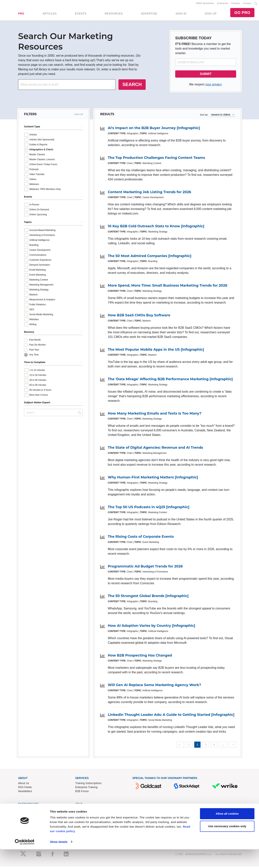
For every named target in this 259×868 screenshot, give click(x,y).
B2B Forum (82, 793)
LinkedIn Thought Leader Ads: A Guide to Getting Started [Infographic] (171, 716)
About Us (24, 785)
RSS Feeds (25, 789)
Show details (59, 860)
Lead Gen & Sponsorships (34, 810)
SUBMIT (206, 75)
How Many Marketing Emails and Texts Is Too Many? (155, 415)
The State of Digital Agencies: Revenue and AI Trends (155, 449)
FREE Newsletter (205, 4)
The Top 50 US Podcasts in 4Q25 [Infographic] (149, 508)
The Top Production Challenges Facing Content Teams (156, 159)
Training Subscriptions (88, 785)
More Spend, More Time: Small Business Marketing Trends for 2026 (167, 287)
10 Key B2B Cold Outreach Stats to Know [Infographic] (156, 228)
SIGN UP (211, 14)
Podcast (236, 4)
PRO (21, 14)
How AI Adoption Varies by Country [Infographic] (151, 627)
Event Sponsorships (30, 814)
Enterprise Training (86, 789)
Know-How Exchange (88, 814)
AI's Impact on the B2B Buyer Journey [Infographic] (154, 129)
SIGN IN (181, 14)
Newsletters (25, 793)
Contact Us (82, 810)
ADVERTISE (149, 14)
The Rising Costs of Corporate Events (141, 538)
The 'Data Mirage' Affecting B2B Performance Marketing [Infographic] (170, 381)
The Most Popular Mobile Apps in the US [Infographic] (156, 351)
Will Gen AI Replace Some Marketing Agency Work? (154, 686)
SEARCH (132, 86)
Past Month (35, 341)
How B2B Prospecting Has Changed (140, 657)
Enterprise (223, 4)
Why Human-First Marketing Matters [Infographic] (153, 479)
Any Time (34, 356)
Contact (247, 4)
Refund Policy (83, 818)
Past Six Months (37, 346)
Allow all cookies (227, 832)
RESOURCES (114, 14)
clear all (79, 116)
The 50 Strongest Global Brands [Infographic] (148, 597)
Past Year (34, 351)
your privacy (213, 86)
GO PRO (242, 13)
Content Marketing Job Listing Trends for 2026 (149, 193)
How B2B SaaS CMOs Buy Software (139, 317)
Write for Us (25, 818)
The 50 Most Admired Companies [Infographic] (150, 257)
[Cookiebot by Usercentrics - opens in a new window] (25, 861)
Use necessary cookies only (227, 845)
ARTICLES (50, 14)
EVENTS (81, 14)
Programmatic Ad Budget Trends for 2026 (145, 568)
